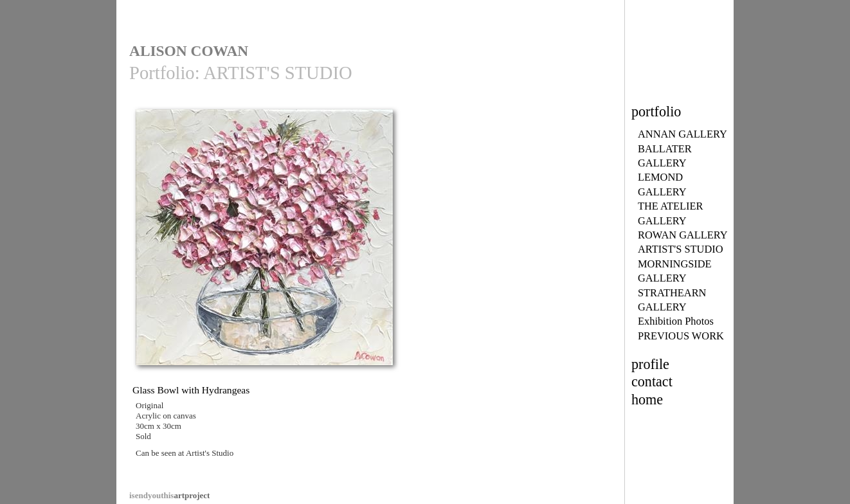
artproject (169, 495)
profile (650, 364)
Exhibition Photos (676, 321)
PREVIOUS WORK (681, 336)
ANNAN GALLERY (683, 134)
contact (652, 382)
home (647, 400)
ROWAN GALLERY (683, 235)
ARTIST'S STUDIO (681, 249)
